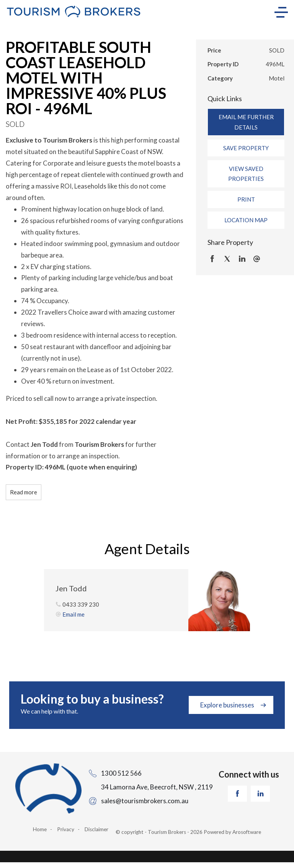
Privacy (66, 829)
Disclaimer (96, 829)
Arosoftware (247, 832)
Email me (73, 614)
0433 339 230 (81, 604)
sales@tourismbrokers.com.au (145, 801)
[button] (246, 148)
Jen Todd (71, 588)
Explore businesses (227, 705)
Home (40, 829)
